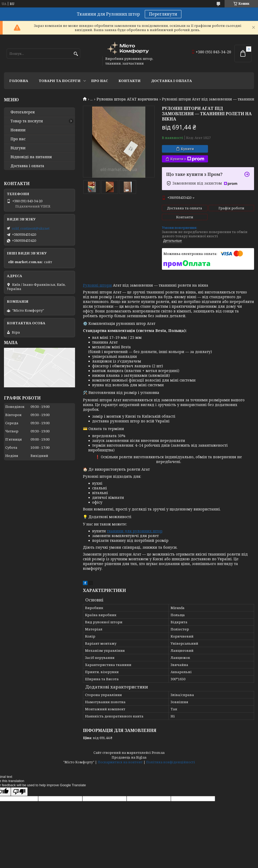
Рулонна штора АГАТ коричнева (127, 99)
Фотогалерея (23, 112)
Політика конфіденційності (171, 762)
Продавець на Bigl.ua (129, 757)
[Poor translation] (19, 792)
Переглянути (163, 14)
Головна (19, 81)
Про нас (100, 81)
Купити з (187, 159)
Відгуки (18, 148)
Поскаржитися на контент (120, 762)
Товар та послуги (27, 121)
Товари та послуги (60, 81)
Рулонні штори (97, 285)
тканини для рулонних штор (135, 531)
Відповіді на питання (31, 157)
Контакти (130, 81)
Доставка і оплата (172, 81)
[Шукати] (76, 54)
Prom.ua (158, 753)
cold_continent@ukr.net (31, 228)
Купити (187, 149)
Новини (18, 130)
